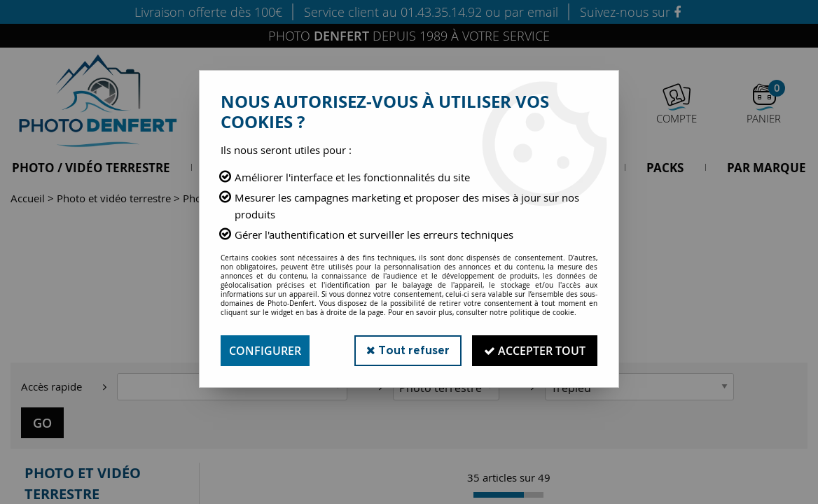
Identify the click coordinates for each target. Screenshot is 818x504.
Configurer (265, 351)
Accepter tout (535, 351)
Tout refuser (408, 350)
